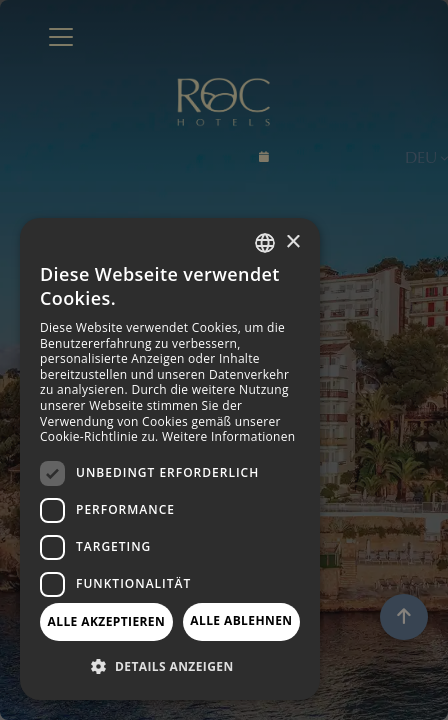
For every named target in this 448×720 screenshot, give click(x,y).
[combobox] (265, 243)
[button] (170, 667)
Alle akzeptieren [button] (107, 621)
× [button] (292, 242)
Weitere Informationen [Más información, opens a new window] (229, 436)
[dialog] (170, 459)
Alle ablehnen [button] (241, 620)
